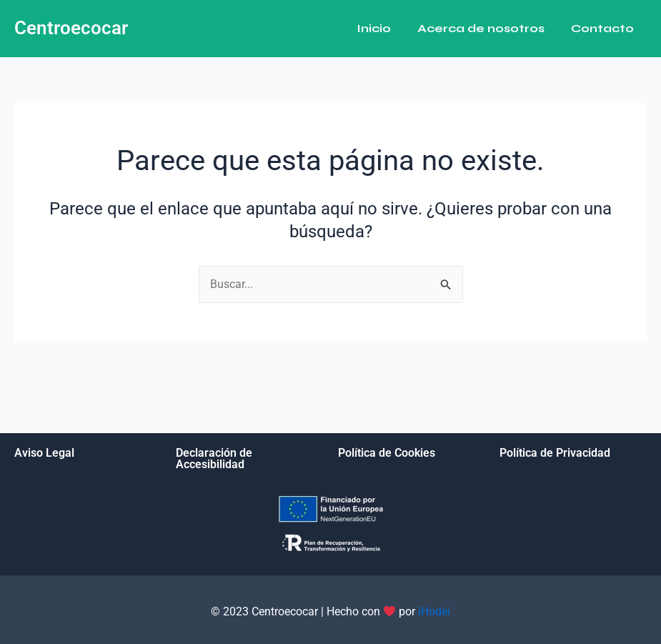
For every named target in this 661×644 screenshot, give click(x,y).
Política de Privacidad (555, 453)
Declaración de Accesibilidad (214, 459)
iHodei (434, 611)
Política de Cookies (387, 453)
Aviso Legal (44, 453)
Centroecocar (71, 28)
